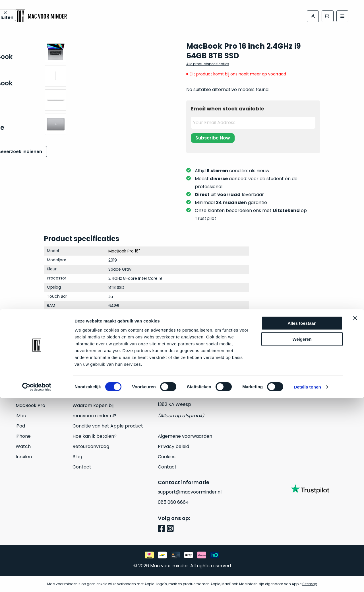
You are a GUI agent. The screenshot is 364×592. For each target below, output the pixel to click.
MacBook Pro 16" (124, 251)
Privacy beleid (173, 446)
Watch (23, 446)
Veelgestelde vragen (96, 395)
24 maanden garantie (97, 385)
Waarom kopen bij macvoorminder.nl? (94, 411)
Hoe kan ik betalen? (95, 436)
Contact (82, 467)
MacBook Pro (30, 405)
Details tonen (307, 581)
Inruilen (24, 457)
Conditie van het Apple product (108, 426)
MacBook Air (30, 395)
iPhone (23, 436)
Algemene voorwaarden (185, 436)
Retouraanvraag (91, 446)
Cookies (167, 457)
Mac (20, 385)
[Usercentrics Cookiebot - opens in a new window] (37, 581)
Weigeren (302, 533)
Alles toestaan (302, 517)
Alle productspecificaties (208, 64)
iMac (21, 416)
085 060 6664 (173, 502)
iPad (20, 426)
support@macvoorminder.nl (190, 492)
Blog (77, 457)
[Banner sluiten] (355, 512)
